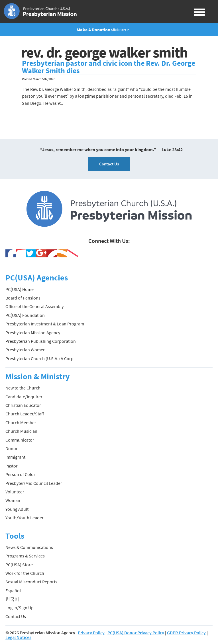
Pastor (12, 466)
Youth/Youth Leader (25, 518)
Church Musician (21, 431)
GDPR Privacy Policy (186, 633)
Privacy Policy (91, 633)
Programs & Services (25, 556)
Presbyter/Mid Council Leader (34, 483)
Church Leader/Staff (25, 414)
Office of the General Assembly (34, 306)
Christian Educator (23, 405)
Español (13, 590)
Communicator (20, 440)
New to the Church (23, 388)
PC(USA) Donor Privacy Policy (136, 633)
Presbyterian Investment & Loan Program (45, 324)
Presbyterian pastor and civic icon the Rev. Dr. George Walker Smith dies (109, 67)
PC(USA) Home (20, 289)
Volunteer (15, 492)
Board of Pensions (23, 298)
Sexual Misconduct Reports (31, 582)
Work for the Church (25, 573)
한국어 (12, 599)
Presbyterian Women (26, 350)
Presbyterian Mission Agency (33, 333)
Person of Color (20, 474)
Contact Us (109, 164)
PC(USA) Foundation (25, 315)
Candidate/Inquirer (24, 397)
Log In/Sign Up (20, 608)
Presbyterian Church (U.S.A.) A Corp (39, 358)
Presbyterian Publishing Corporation (41, 341)
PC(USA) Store (19, 565)
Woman (13, 500)
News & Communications (29, 547)
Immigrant (15, 457)
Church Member (21, 423)
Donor (12, 448)
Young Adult (17, 509)
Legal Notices (18, 637)
